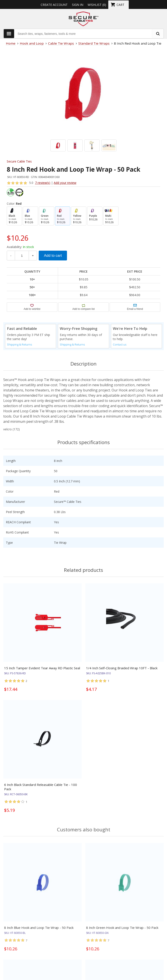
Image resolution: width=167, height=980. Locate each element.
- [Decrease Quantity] (11, 256)
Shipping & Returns (20, 345)
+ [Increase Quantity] (33, 256)
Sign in (78, 5)
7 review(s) (43, 183)
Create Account (54, 5)
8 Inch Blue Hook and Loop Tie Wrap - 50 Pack (39, 931)
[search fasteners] (158, 34)
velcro (8, 429)
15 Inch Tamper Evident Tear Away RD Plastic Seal (42, 668)
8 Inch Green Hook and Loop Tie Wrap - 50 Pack (122, 931)
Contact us (120, 345)
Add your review (65, 183)
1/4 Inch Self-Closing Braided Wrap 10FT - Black (122, 668)
